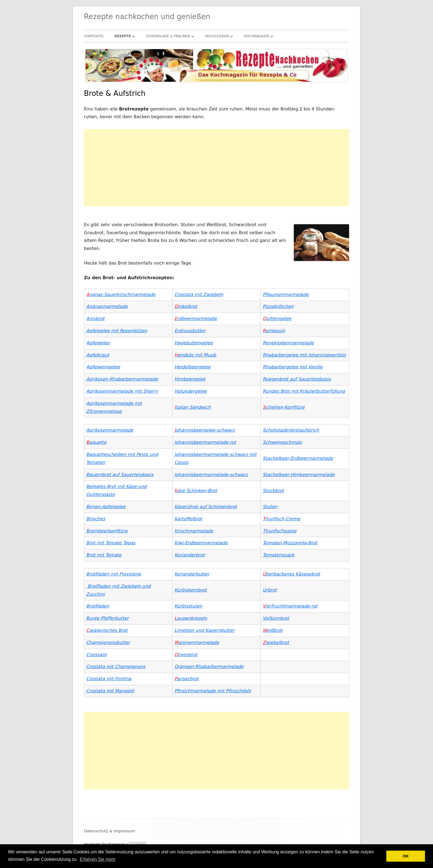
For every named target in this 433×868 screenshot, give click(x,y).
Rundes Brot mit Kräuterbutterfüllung (304, 391)
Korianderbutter (192, 574)
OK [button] (406, 856)
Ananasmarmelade (107, 306)
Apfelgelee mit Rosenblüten (117, 331)
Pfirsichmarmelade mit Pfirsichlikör (213, 691)
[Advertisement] (216, 168)
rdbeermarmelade (196, 319)
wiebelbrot (276, 643)
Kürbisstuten (188, 606)
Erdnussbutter (190, 331)
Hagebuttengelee (194, 343)
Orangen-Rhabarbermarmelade (209, 667)
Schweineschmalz (282, 442)
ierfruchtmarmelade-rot (290, 606)
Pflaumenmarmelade (286, 295)
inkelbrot (186, 306)
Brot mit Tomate (104, 555)
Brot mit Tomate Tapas (111, 543)
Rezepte (123, 36)
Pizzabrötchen (278, 306)
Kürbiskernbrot (191, 590)
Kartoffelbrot (188, 519)
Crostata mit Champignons (116, 667)
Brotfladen (98, 606)
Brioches (96, 519)
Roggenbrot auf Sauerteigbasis (297, 379)
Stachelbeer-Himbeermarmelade (299, 475)
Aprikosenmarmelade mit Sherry (122, 391)
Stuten (270, 507)
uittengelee (277, 319)
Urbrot (270, 590)
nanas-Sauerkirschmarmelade (121, 295)
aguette (96, 442)
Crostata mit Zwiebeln (199, 295)
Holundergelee (191, 391)
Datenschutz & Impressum (110, 831)
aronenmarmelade (197, 643)
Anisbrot (95, 319)
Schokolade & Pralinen (168, 36)
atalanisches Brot (107, 630)
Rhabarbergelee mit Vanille (293, 367)
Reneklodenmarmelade (288, 343)
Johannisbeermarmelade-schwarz (211, 475)
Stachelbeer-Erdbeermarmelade (298, 458)
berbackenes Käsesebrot (291, 574)
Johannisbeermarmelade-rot (205, 442)
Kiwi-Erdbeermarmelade (201, 543)
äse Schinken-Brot (196, 491)
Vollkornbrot (276, 618)
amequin (274, 331)
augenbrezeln (191, 618)
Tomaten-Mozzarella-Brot (290, 543)
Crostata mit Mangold (110, 691)
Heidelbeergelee (193, 367)
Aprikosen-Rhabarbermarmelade (122, 379)
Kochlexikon (217, 36)
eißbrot (273, 630)
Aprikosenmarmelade (110, 430)
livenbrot (186, 655)
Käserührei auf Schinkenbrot (206, 507)
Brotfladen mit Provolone (114, 574)
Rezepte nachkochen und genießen (147, 17)
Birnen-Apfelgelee (106, 507)
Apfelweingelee (103, 367)
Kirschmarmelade (194, 531)
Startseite (94, 36)
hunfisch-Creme (281, 519)
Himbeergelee (190, 379)
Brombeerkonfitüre (107, 531)
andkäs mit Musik (196, 355)
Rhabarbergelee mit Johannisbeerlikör (304, 355)
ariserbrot (187, 679)
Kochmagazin (257, 36)
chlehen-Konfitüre (283, 407)
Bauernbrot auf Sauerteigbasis (120, 475)
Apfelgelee (98, 343)
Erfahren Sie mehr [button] (98, 859)
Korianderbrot (190, 555)
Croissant (97, 655)
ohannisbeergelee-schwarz (205, 430)
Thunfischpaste (279, 531)
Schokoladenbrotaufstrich (291, 430)
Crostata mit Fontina (109, 679)
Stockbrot (273, 491)
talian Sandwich (193, 407)
